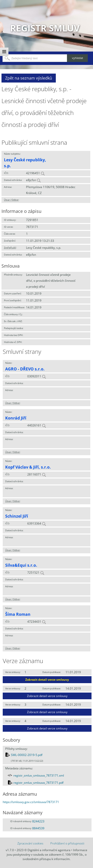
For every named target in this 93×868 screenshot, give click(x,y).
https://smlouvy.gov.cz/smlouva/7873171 (31, 802)
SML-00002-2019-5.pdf (27, 755)
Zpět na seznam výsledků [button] (29, 78)
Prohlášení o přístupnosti (67, 843)
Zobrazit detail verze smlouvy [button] (47, 680)
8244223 (38, 821)
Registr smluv (45, 28)
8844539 (38, 828)
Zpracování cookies (30, 843)
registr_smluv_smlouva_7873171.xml (39, 775)
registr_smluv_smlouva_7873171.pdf (38, 783)
